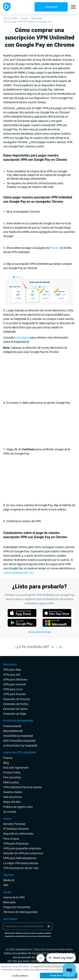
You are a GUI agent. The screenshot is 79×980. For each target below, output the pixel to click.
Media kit (9, 880)
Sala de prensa (12, 797)
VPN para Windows (15, 680)
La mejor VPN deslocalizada (21, 863)
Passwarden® (12, 726)
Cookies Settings (20, 975)
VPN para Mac (12, 670)
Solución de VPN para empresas (23, 853)
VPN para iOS (12, 675)
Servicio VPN (10, 18)
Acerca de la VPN (14, 897)
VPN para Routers (15, 694)
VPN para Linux (13, 689)
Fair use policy (12, 777)
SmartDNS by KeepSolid (18, 736)
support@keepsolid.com (18, 573)
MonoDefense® (13, 731)
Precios (55, 248)
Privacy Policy (12, 772)
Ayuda (24, 18)
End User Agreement (16, 768)
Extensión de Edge (15, 714)
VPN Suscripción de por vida (21, 868)
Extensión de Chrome (16, 699)
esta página (22, 338)
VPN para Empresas (16, 844)
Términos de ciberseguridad (20, 912)
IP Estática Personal (16, 829)
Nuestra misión (13, 792)
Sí (53, 647)
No (61, 647)
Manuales (37, 18)
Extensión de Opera (15, 709)
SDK (6, 885)
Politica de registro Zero (18, 807)
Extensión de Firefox (16, 704)
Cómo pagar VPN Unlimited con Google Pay (27, 22)
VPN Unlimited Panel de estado (23, 787)
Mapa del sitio (12, 802)
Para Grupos (11, 839)
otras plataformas (39, 632)
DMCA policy (11, 782)
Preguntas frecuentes (17, 907)
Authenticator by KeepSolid (20, 746)
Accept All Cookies (59, 975)
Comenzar (51, 7)
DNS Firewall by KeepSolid (19, 741)
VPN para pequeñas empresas (22, 848)
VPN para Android (15, 684)
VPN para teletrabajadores (20, 858)
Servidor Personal (14, 824)
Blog (6, 763)
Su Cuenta (10, 812)
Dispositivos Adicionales (18, 834)
